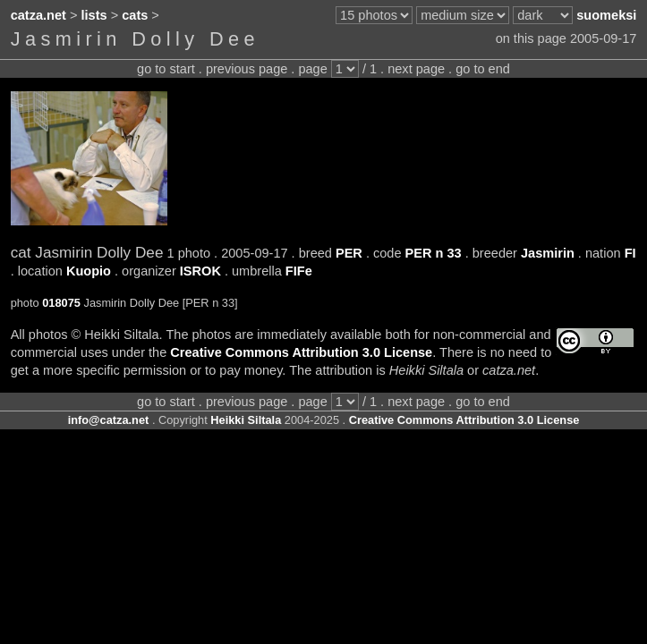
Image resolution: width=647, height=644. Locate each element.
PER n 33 (434, 253)
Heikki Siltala (246, 420)
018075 (61, 303)
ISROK (200, 271)
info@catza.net (109, 420)
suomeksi (606, 15)
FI (630, 253)
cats (135, 15)
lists (94, 15)
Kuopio (89, 271)
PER (349, 253)
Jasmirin (548, 253)
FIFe (299, 271)
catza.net (38, 15)
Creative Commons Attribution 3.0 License (301, 352)
